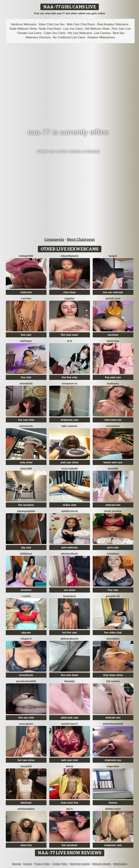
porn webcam (69, 547)
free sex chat (26, 718)
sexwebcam (26, 675)
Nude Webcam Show (23, 29)
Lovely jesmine (113, 511)
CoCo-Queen (26, 724)
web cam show (70, 462)
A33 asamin (113, 681)
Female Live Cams (29, 33)
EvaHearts (113, 384)
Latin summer (69, 426)
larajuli (113, 256)
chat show (69, 292)
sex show (69, 590)
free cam (26, 335)
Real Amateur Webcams (113, 24)
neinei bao (113, 341)
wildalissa (26, 554)
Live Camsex (102, 33)
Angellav (69, 298)
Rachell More (113, 298)
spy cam (26, 547)
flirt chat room (69, 335)
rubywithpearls (69, 256)
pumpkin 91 (113, 596)
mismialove (113, 426)
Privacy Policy (42, 864)
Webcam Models (102, 864)
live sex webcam (113, 292)
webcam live (113, 505)
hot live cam (70, 633)
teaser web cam (113, 462)
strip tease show (113, 675)
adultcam (26, 803)
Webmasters (120, 864)
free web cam (113, 377)
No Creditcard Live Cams (69, 37)
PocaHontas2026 (26, 681)
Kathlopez (26, 341)
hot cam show (26, 760)
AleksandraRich (70, 639)
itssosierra (70, 596)
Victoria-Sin (26, 426)
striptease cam (69, 420)
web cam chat (69, 760)
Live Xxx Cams (73, 29)
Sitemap (16, 864)
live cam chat (26, 420)
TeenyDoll (26, 766)
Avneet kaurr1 (69, 724)
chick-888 (26, 469)
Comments (54, 239)
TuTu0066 (113, 469)
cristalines (113, 554)
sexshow (113, 335)
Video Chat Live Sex (51, 24)
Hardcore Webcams (24, 24)
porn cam (113, 547)
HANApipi (69, 681)
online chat (69, 505)
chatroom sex (113, 760)
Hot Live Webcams (80, 33)
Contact (28, 864)
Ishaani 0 (26, 639)
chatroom (26, 292)
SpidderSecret (69, 511)
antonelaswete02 (113, 724)
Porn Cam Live (121, 29)
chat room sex (113, 420)
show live (26, 845)
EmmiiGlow (113, 639)
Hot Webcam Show (97, 29)
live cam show (70, 675)
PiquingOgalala (26, 511)
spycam (26, 633)
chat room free (69, 803)
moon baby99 (69, 469)
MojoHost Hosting (80, 864)
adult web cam (69, 718)
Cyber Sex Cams (55, 33)
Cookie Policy (60, 864)
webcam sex (113, 718)
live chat (26, 377)
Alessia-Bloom (69, 554)
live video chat (113, 633)
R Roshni (26, 596)
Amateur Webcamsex (101, 37)
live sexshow (26, 505)
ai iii (69, 341)
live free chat (69, 377)
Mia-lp (69, 766)
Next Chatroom (81, 239)
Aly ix (69, 809)
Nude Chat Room (50, 29)
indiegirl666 (26, 256)
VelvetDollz (26, 384)
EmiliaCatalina (26, 809)
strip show (26, 462)
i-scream (26, 298)
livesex (113, 803)
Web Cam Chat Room (81, 24)
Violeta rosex (113, 809)
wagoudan (113, 766)
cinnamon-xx (69, 384)
